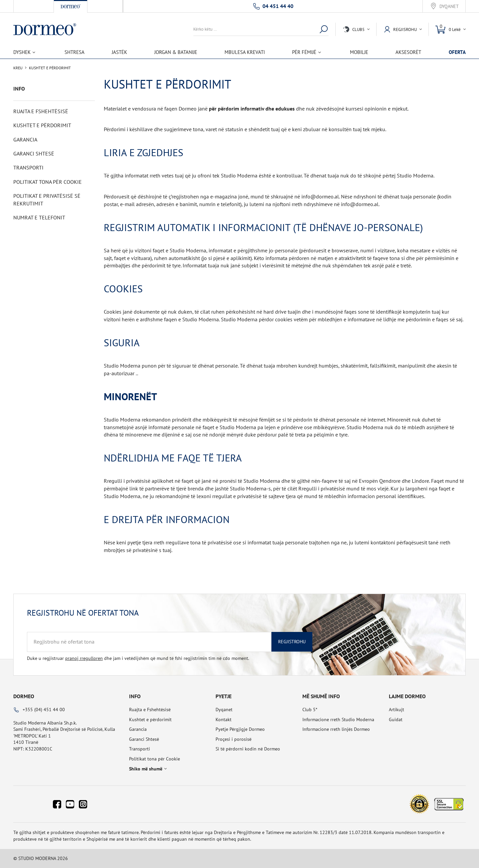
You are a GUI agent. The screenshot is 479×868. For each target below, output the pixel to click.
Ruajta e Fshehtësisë (41, 111)
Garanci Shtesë (34, 153)
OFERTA (457, 52)
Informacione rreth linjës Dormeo (336, 729)
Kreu (18, 68)
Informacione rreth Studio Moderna (338, 720)
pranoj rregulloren (84, 658)
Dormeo (24, 696)
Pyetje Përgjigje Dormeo (240, 729)
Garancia (25, 140)
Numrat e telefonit (39, 217)
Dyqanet (449, 6)
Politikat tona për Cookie (48, 182)
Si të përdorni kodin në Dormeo (248, 749)
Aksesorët (408, 52)
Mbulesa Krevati (245, 52)
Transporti (28, 167)
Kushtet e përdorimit (42, 125)
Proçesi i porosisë (234, 739)
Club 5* (310, 710)
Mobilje (359, 52)
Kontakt (224, 720)
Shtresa (75, 52)
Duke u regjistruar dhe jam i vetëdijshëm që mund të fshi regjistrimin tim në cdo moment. (138, 658)
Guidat (396, 720)
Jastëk (119, 52)
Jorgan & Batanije (176, 52)
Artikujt (397, 710)
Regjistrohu (292, 642)
